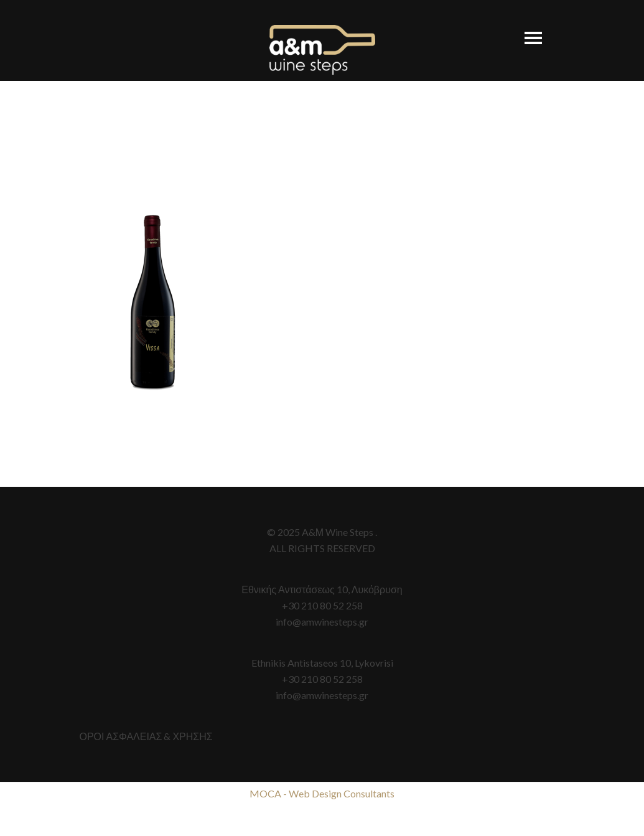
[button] (527, 32)
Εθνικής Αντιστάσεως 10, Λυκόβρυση (322, 589)
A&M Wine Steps (322, 50)
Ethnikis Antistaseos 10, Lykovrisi (322, 663)
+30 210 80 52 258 (322, 605)
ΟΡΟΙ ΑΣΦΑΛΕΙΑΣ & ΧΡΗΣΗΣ (146, 736)
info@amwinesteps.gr (322, 622)
